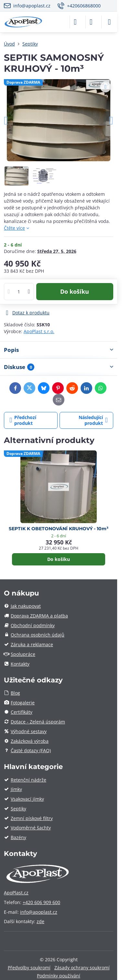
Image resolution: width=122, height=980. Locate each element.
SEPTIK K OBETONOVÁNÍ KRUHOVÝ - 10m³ (59, 529)
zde (40, 921)
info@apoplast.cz (39, 912)
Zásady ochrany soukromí (82, 968)
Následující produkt (93, 420)
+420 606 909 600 (41, 902)
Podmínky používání (59, 976)
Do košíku (75, 291)
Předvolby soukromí (29, 968)
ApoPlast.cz (16, 893)
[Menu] (109, 22)
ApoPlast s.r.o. (39, 331)
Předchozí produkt (23, 420)
